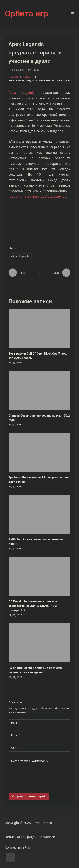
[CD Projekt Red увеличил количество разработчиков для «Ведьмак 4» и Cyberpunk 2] (40, 576)
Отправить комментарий (29, 797)
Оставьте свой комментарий (31, 761)
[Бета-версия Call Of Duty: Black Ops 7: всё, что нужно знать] (40, 328)
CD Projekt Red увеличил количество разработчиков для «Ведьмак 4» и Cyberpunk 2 (34, 606)
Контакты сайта (17, 847)
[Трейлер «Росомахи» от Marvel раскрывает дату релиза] (40, 452)
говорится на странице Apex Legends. (38, 196)
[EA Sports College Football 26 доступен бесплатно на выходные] (40, 643)
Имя (15, 723)
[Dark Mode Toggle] (10, 858)
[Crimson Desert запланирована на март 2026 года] (40, 390)
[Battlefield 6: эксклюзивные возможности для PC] (40, 514)
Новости (37, 70)
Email (16, 735)
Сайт (14, 748)
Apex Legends (22, 93)
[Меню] (73, 14)
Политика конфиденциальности (30, 837)
